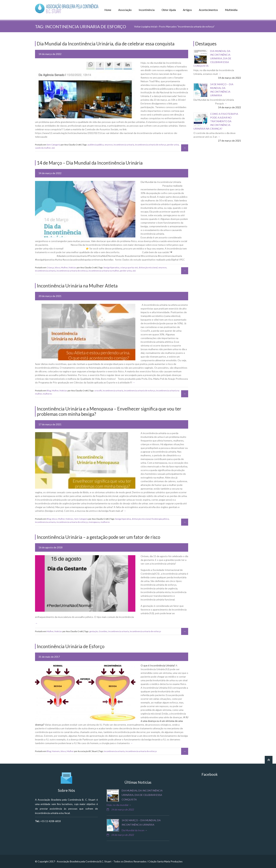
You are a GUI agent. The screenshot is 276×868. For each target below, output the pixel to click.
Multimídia (231, 10)
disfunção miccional (148, 267)
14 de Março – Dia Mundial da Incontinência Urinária (90, 163)
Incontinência (147, 10)
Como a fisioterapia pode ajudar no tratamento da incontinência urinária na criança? (216, 121)
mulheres (47, 394)
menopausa (94, 522)
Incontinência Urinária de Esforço (71, 646)
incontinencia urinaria (124, 145)
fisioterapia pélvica (160, 519)
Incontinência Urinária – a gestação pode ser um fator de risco (98, 537)
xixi (53, 148)
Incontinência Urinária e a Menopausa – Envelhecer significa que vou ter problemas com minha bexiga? (109, 411)
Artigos (187, 10)
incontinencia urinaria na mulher (104, 271)
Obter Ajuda (169, 10)
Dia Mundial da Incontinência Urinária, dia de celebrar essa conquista (212, 58)
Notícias (73, 267)
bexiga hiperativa (112, 267)
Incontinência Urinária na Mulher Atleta (77, 286)
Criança (50, 267)
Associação (125, 10)
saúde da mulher (43, 148)
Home (108, 10)
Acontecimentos (208, 10)
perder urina (173, 145)
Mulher (64, 267)
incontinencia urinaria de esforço (151, 145)
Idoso (57, 267)
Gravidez (103, 631)
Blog (49, 391)
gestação (94, 631)
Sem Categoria (54, 145)
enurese (109, 145)
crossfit (98, 391)
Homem (56, 751)
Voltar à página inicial (145, 26)
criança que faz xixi (129, 267)
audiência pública (96, 145)
